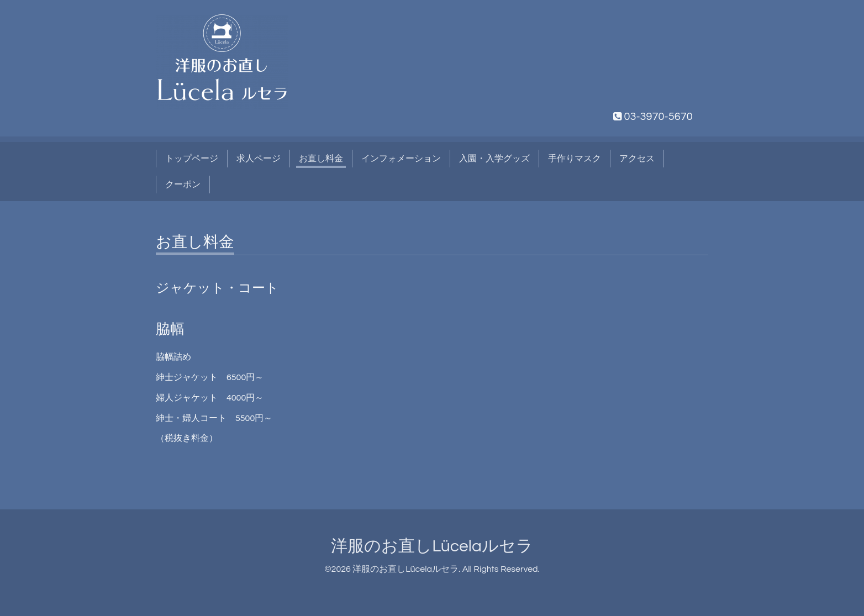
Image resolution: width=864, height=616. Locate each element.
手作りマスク (575, 159)
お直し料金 (321, 159)
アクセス (637, 159)
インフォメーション (401, 159)
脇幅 (170, 329)
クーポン (183, 185)
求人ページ (259, 159)
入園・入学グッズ (494, 159)
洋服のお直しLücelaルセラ (432, 546)
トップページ (192, 159)
